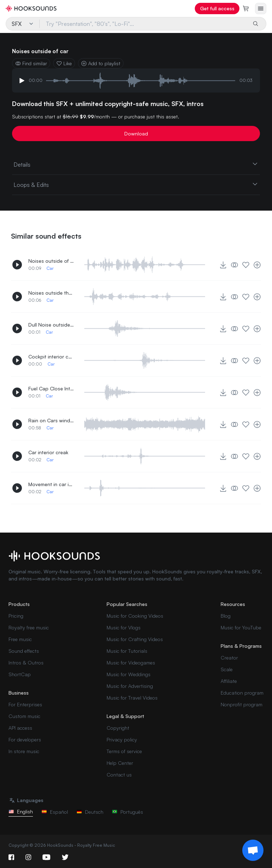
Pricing (16, 616)
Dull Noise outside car (51, 325)
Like (64, 63)
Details (136, 164)
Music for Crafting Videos (135, 639)
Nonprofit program (242, 704)
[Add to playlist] (257, 265)
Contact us (119, 775)
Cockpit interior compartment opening (51, 357)
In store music (24, 751)
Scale (227, 669)
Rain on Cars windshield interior (51, 420)
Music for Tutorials (127, 651)
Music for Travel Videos (132, 698)
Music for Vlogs (124, 627)
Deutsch (90, 812)
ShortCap (20, 674)
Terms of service (124, 751)
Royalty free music (29, 627)
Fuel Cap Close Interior (51, 388)
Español (55, 812)
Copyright (118, 728)
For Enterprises (25, 704)
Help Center (120, 763)
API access (20, 728)
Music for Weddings (129, 674)
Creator (229, 658)
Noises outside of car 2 (51, 261)
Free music (20, 639)
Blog (226, 616)
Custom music (24, 716)
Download (136, 133)
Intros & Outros (26, 663)
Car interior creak (48, 452)
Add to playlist (101, 63)
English (21, 811)
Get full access (217, 8)
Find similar (31, 63)
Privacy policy (122, 739)
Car (50, 268)
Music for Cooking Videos (135, 616)
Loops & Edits (136, 184)
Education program (242, 693)
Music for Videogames (131, 663)
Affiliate (229, 681)
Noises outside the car (51, 293)
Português (127, 812)
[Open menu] (261, 9)
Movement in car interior (51, 484)
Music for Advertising (130, 686)
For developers (25, 739)
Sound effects (24, 651)
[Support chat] (253, 850)
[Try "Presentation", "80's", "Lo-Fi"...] (143, 24)
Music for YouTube (241, 627)
